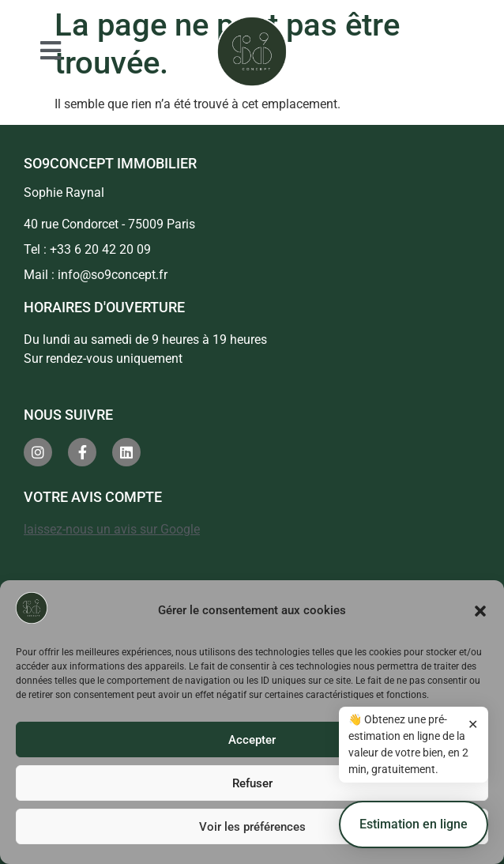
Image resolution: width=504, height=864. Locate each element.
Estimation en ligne (414, 832)
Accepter (252, 740)
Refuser (252, 783)
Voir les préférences (252, 827)
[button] (480, 611)
